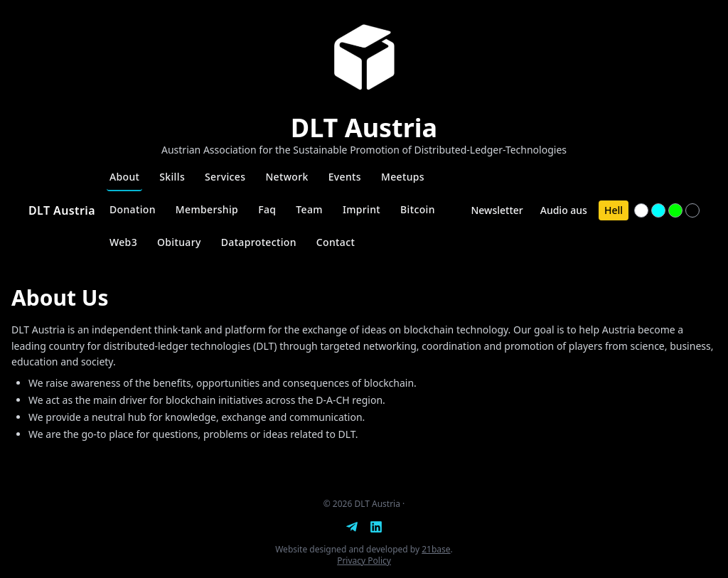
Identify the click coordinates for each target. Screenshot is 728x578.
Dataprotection (259, 242)
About (124, 177)
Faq (267, 209)
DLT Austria (62, 210)
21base (436, 549)
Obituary (179, 242)
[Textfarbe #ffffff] (641, 210)
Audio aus (564, 210)
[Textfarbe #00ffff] (658, 210)
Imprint (362, 209)
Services (225, 177)
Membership (207, 209)
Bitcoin (418, 209)
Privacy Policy (364, 561)
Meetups (403, 177)
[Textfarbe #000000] (692, 210)
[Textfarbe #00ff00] (675, 210)
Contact (336, 242)
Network (287, 177)
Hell (614, 210)
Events (345, 177)
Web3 (123, 242)
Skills (172, 177)
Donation (133, 209)
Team (309, 209)
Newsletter (497, 210)
